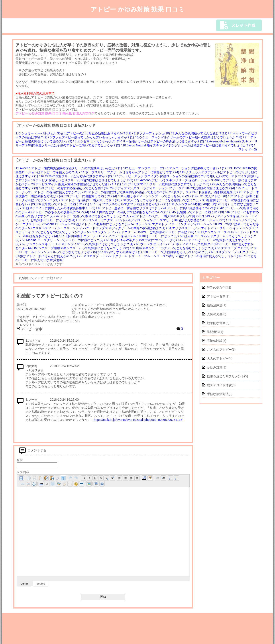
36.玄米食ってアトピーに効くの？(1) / (65, 204)
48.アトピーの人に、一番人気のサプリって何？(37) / (169, 216)
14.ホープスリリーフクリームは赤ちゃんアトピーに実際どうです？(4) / (131, 172)
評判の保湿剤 (216, 288)
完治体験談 (215, 341)
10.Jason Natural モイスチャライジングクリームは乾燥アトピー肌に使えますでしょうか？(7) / (189, 145)
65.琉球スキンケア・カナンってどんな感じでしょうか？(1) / (174, 248)
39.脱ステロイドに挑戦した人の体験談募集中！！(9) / (60, 208)
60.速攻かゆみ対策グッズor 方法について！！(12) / (142, 240)
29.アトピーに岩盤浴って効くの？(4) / (92, 196)
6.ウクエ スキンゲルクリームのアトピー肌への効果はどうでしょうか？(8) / (191, 137)
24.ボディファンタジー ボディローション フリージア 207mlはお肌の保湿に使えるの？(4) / (174, 188)
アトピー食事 (216, 296)
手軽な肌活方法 (218, 394)
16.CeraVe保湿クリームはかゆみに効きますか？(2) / (78, 176)
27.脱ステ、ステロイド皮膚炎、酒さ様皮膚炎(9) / (204, 192)
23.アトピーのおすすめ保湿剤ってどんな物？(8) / (75, 188)
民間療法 (213, 332)
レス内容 (23, 472)
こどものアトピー (219, 350)
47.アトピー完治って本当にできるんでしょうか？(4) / (94, 216)
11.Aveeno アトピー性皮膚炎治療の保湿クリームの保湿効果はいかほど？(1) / (70, 168)
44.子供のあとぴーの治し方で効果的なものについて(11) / (132, 212)
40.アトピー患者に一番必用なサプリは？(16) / (130, 208)
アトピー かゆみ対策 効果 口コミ (137, 9)
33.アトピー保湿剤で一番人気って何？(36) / (92, 200)
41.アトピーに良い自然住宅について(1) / (192, 208)
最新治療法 (215, 305)
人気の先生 (215, 314)
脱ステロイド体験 (219, 385)
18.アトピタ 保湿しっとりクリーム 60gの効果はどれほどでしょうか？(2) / (83, 180)
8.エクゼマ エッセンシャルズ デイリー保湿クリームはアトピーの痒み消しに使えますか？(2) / (141, 141)
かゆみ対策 (215, 367)
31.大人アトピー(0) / (215, 196)
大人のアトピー (218, 358)
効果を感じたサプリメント (226, 376)
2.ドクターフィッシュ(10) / (153, 133)
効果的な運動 (216, 323)
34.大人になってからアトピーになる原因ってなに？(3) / (163, 200)
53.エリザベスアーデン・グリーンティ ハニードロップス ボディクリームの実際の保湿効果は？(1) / (98, 228)
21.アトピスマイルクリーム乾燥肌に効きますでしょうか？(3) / (168, 184)
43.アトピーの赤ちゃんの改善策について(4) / (60, 212)
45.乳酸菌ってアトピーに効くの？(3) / (199, 212)
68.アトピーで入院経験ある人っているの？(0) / (178, 252)
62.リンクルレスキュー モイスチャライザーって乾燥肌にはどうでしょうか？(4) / (79, 244)
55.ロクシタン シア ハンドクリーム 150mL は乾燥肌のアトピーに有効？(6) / (142, 232)
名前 (20, 460)
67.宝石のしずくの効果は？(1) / (122, 252)
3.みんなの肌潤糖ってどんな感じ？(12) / (201, 133)
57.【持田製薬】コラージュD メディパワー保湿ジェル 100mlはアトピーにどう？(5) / (120, 236)
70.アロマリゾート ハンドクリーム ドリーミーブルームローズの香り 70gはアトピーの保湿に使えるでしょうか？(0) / (161, 256)
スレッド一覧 (248, 149)
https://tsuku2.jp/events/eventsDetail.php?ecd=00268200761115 (138, 420)
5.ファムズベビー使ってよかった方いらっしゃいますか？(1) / (93, 137)
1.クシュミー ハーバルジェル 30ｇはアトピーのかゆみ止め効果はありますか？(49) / (75, 133)
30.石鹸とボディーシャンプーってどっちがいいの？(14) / (160, 196)
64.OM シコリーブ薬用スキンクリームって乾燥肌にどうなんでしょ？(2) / (80, 248)
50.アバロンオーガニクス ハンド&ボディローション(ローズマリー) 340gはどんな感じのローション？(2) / (153, 220)
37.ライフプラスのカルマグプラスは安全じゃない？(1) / (131, 204)
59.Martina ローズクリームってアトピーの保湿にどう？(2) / (64, 240)
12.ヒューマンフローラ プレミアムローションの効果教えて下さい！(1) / (176, 168)
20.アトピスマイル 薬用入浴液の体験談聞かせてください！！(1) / (77, 184)
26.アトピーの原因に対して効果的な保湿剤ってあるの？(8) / (127, 192)
